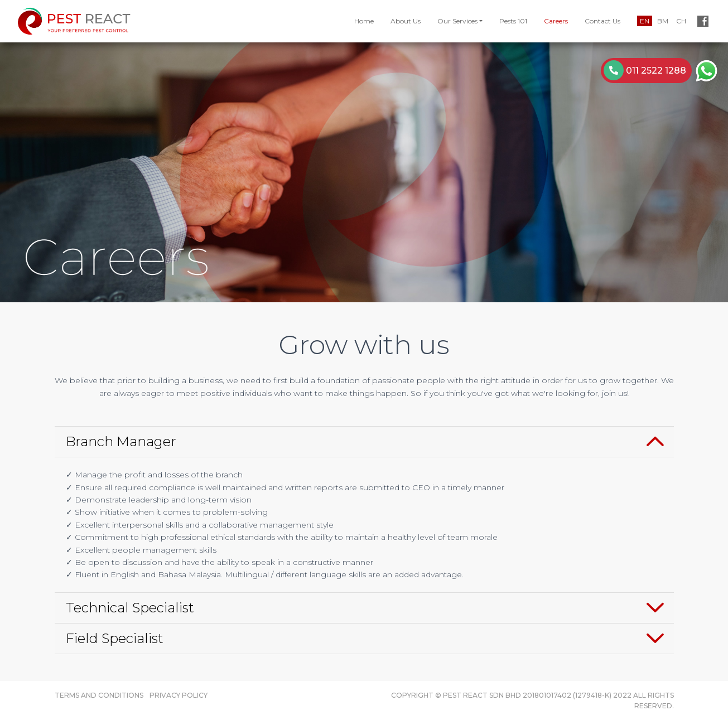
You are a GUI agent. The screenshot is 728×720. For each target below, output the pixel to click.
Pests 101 (513, 21)
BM (663, 21)
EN (645, 21)
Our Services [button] (457, 21)
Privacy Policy (179, 695)
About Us (406, 21)
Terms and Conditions (99, 695)
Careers (556, 21)
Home (364, 21)
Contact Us (602, 21)
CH (681, 21)
